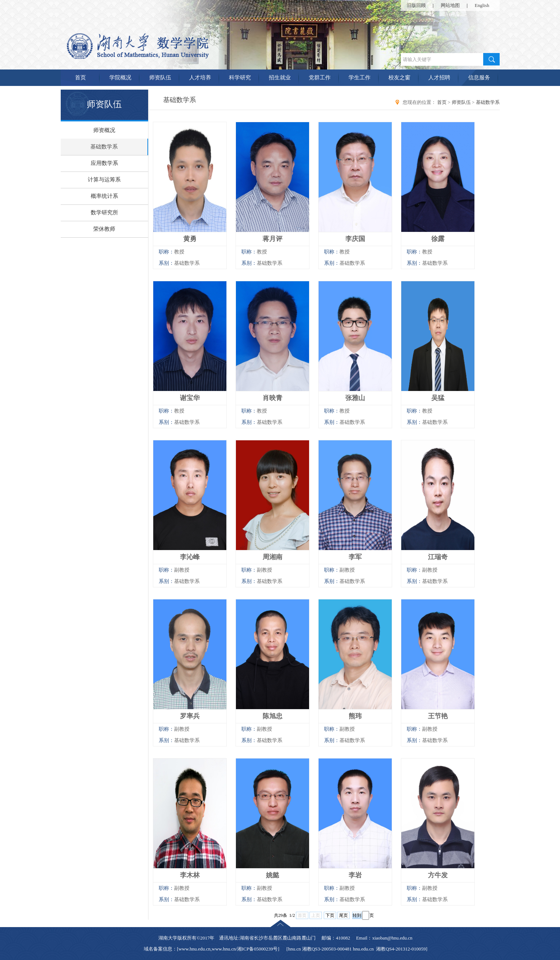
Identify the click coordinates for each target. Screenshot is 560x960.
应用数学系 (104, 163)
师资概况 (104, 130)
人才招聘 (439, 78)
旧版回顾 (416, 5)
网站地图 (450, 5)
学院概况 (120, 78)
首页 (80, 78)
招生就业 (280, 78)
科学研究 (240, 78)
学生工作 (360, 78)
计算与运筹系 (104, 180)
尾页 (343, 915)
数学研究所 (104, 212)
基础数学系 (104, 147)
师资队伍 (160, 78)
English (482, 5)
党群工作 (320, 78)
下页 (330, 915)
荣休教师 (104, 229)
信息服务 (479, 78)
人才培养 (200, 78)
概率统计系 (104, 196)
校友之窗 (399, 78)
